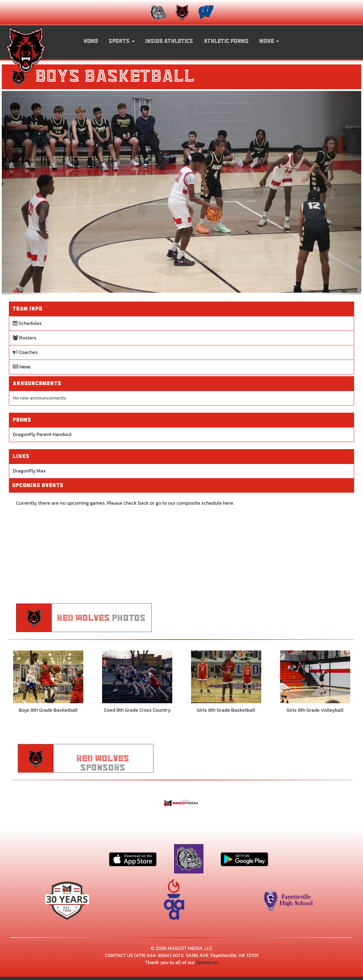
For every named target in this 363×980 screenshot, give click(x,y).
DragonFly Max (29, 471)
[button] (122, 41)
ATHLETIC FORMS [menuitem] (226, 41)
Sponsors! (207, 963)
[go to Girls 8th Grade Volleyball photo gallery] (315, 677)
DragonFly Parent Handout (42, 434)
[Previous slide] (29, 193)
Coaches (25, 352)
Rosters (25, 338)
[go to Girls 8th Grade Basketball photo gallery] (226, 677)
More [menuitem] (269, 41)
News (22, 367)
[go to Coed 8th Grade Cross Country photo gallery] (137, 677)
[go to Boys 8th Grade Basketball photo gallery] (48, 677)
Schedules (27, 323)
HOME (91, 41)
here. (229, 503)
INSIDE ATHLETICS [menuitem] (169, 41)
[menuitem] (158, 12)
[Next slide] (334, 193)
